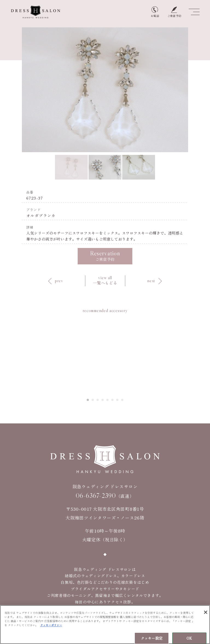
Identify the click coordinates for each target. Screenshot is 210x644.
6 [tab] (113, 400)
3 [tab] (98, 400)
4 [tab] (103, 400)
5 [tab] (108, 400)
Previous (15, 90)
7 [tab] (118, 400)
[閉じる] (206, 613)
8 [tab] (122, 400)
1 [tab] (88, 400)
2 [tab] (93, 400)
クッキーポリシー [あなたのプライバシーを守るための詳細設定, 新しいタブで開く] (51, 626)
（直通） (105, 496)
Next (195, 90)
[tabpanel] (105, 355)
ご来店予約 (105, 256)
